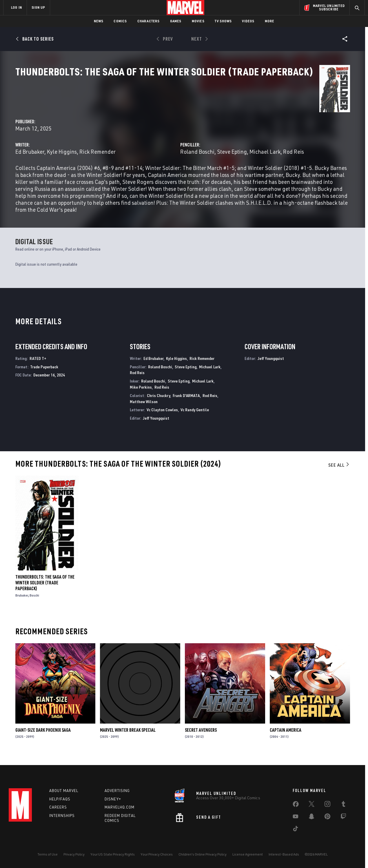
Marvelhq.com (120, 813)
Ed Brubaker (134, 137)
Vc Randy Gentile (195, 423)
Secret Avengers (201, 743)
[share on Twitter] (311, 811)
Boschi (34, 608)
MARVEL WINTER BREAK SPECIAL (128, 743)
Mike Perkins (141, 400)
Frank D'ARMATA (186, 408)
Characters (149, 21)
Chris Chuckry (159, 408)
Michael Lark (317, 137)
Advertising (117, 796)
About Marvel (64, 796)
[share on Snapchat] (311, 823)
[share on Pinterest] (327, 823)
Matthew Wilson (144, 414)
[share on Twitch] (343, 823)
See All (339, 478)
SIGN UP (38, 7)
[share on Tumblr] (343, 811)
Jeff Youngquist (156, 431)
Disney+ (113, 804)
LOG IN (17, 7)
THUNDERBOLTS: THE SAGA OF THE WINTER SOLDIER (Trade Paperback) (45, 596)
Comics (120, 21)
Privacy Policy (74, 860)
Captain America (286, 743)
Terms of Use (48, 860)
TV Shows (223, 21)
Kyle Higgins (166, 137)
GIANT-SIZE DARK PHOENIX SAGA (43, 743)
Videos (248, 21)
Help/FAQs (60, 804)
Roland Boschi (249, 137)
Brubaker (22, 608)
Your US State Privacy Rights (113, 860)
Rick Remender (202, 137)
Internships (62, 821)
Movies (198, 21)
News (99, 21)
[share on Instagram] (327, 811)
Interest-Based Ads (284, 860)
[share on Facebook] (296, 811)
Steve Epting (284, 137)
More (270, 21)
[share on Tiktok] (296, 835)
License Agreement (248, 860)
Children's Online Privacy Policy (203, 860)
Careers (58, 813)
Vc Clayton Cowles (162, 423)
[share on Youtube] (296, 823)
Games (176, 21)
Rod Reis (137, 386)
